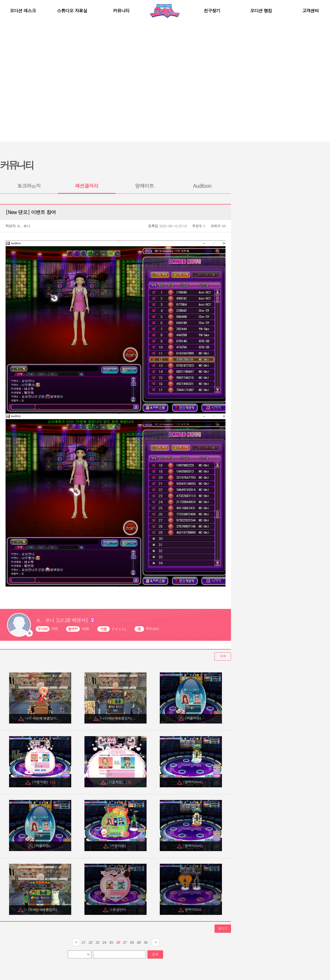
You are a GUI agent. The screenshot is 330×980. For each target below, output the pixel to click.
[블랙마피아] (193, 782)
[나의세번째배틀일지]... (118, 718)
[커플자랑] (193, 718)
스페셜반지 (118, 909)
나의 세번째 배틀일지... (43, 718)
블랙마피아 (193, 909)
